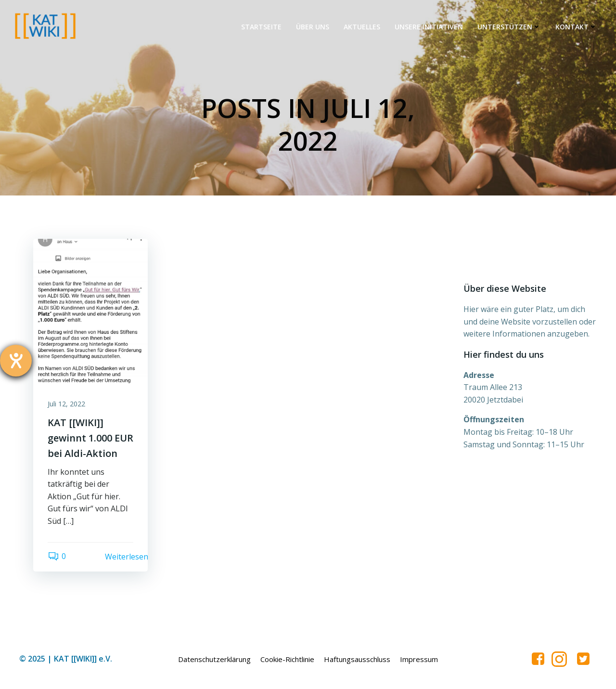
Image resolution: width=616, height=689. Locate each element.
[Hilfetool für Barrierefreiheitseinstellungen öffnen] (16, 361)
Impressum (419, 659)
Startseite (261, 27)
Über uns (313, 27)
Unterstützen (509, 27)
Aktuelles (362, 27)
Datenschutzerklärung (214, 659)
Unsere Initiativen (429, 27)
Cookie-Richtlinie (287, 659)
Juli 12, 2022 (66, 404)
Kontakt (576, 27)
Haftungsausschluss (357, 659)
